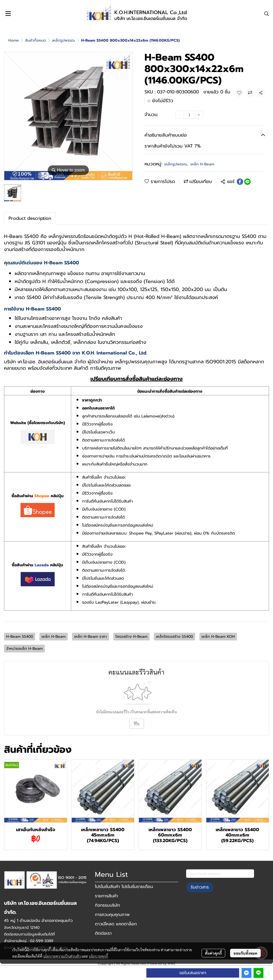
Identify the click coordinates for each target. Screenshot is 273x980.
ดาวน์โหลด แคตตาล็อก (116, 924)
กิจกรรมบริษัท (107, 905)
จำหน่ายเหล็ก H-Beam (24, 649)
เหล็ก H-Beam (202, 164)
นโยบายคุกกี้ (98, 956)
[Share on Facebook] (240, 182)
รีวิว (137, 724)
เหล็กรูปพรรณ (63, 40)
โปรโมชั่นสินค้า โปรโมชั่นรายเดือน (124, 887)
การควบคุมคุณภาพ (112, 915)
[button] (267, 14)
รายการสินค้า (107, 896)
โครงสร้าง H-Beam (131, 637)
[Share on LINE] (247, 182)
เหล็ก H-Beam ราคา (91, 637)
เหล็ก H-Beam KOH (218, 637)
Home (14, 40)
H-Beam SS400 (20, 637)
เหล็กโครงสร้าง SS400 (174, 637)
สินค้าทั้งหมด (35, 40)
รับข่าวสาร (200, 887)
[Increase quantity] (199, 115)
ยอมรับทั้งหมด (245, 953)
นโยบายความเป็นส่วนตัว (62, 956)
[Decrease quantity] (179, 115)
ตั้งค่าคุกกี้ (213, 953)
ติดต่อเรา (103, 933)
